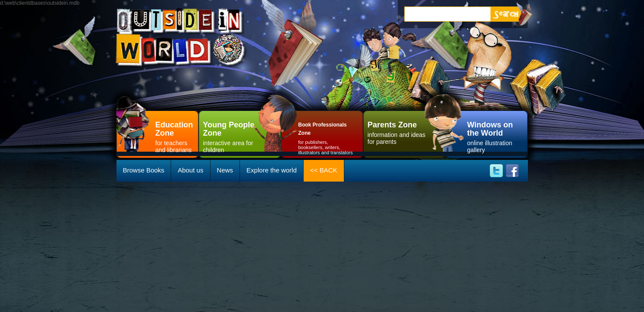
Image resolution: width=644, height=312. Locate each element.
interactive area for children (233, 136)
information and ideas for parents (398, 132)
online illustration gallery (495, 136)
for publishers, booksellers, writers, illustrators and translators (327, 137)
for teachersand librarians (177, 136)
